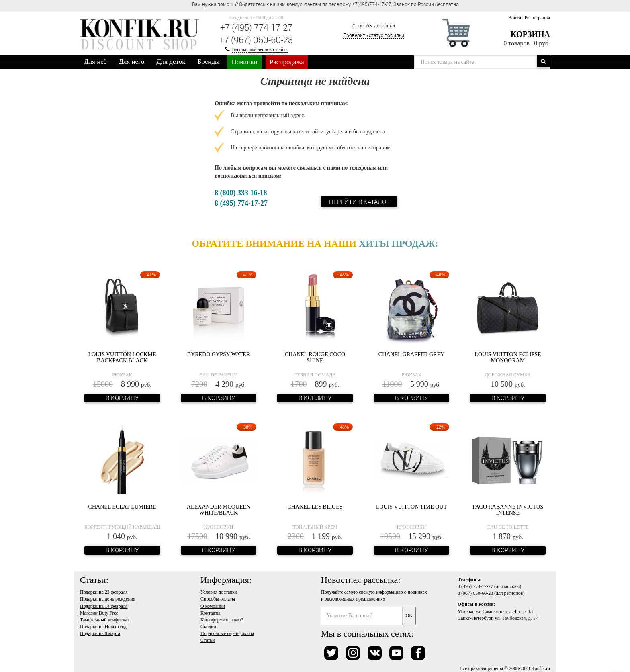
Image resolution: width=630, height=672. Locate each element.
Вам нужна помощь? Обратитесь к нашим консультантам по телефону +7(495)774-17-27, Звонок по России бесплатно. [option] (326, 4)
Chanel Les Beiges (315, 507)
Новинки (244, 62)
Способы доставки (374, 25)
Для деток (171, 62)
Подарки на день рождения (108, 599)
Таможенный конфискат (105, 620)
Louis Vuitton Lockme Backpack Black (122, 357)
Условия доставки (219, 592)
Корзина (530, 34)
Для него (131, 62)
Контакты (211, 613)
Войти (515, 18)
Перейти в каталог (359, 202)
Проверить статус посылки (374, 35)
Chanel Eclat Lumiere (122, 507)
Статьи (208, 640)
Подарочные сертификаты (227, 633)
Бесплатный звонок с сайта (260, 49)
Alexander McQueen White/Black (219, 510)
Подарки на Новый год (103, 627)
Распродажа (287, 62)
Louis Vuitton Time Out (411, 507)
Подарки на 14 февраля (104, 606)
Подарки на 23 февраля (104, 592)
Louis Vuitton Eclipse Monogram (508, 357)
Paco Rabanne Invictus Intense (508, 510)
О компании (213, 606)
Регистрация (537, 18)
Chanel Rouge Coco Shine (315, 357)
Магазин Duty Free (99, 613)
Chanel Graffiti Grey (411, 354)
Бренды (209, 62)
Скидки (208, 627)
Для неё (95, 62)
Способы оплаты (218, 599)
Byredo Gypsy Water (219, 354)
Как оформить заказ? (222, 620)
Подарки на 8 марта (100, 633)
